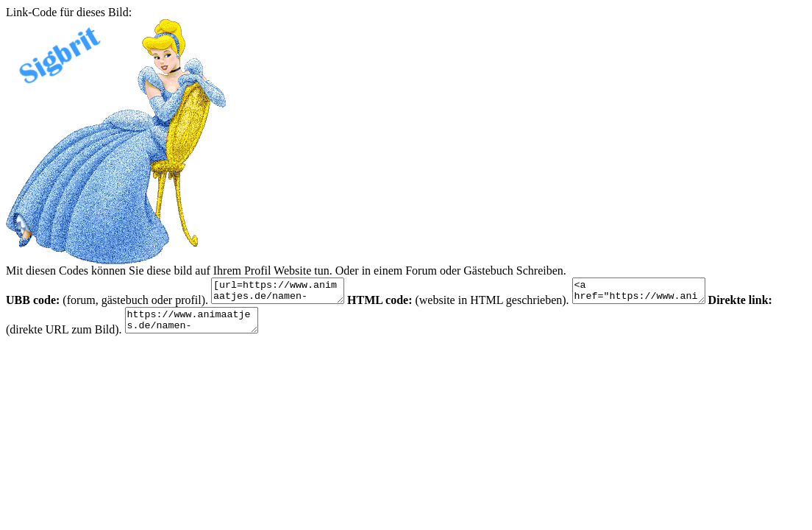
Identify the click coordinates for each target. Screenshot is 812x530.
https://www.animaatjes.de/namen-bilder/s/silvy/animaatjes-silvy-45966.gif (199, 327)
